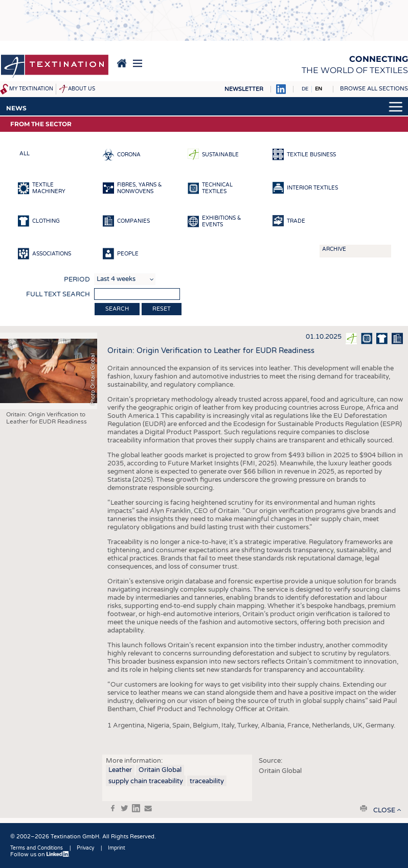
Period (77, 279)
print (364, 808)
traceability (207, 781)
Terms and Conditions (37, 848)
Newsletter (244, 89)
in (136, 808)
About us (82, 89)
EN (319, 89)
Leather (120, 770)
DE (305, 89)
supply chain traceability (146, 781)
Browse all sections (374, 89)
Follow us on (40, 854)
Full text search (58, 294)
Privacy (85, 848)
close (384, 810)
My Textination (31, 89)
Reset (162, 309)
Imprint (117, 848)
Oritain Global (160, 770)
